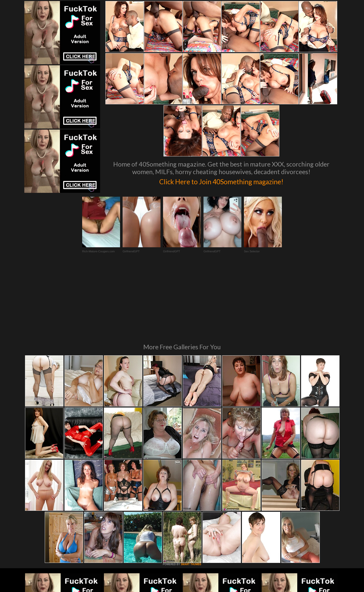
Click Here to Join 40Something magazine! (221, 181)
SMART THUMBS (191, 495)
